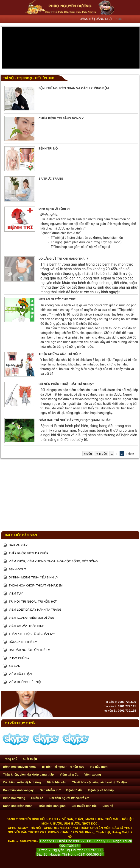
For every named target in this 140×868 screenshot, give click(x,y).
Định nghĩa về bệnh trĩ (54, 209)
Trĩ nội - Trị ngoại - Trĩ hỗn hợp (29, 78)
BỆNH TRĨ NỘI (48, 148)
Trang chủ (10, 759)
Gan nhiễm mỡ (50, 790)
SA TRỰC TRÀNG (51, 179)
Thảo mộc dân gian (52, 806)
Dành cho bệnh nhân (18, 806)
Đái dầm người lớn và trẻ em (69, 798)
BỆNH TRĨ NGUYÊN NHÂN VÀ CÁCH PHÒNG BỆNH (74, 88)
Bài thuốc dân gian (21, 535)
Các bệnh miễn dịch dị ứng (22, 782)
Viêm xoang (93, 775)
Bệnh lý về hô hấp (101, 790)
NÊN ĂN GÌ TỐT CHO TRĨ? (57, 299)
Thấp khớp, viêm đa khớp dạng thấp (28, 775)
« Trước (101, 454)
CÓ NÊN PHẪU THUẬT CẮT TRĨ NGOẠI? (66, 384)
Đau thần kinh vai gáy (18, 790)
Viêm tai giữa (69, 775)
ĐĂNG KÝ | (88, 19)
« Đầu (88, 454)
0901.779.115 (127, 706)
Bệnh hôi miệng (14, 798)
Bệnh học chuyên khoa (19, 767)
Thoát (118, 19)
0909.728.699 (127, 702)
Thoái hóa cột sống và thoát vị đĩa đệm (99, 782)
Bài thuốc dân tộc (84, 806)
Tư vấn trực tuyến (20, 723)
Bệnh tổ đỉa (74, 790)
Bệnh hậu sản (57, 782)
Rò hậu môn (99, 767)
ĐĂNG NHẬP (105, 19)
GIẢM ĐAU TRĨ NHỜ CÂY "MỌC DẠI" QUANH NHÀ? (75, 420)
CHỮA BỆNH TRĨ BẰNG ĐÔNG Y (61, 118)
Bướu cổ (37, 798)
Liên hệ (108, 806)
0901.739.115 (127, 711)
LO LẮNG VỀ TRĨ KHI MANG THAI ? (63, 259)
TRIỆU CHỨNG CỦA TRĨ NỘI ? (60, 354)
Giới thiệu (30, 759)
